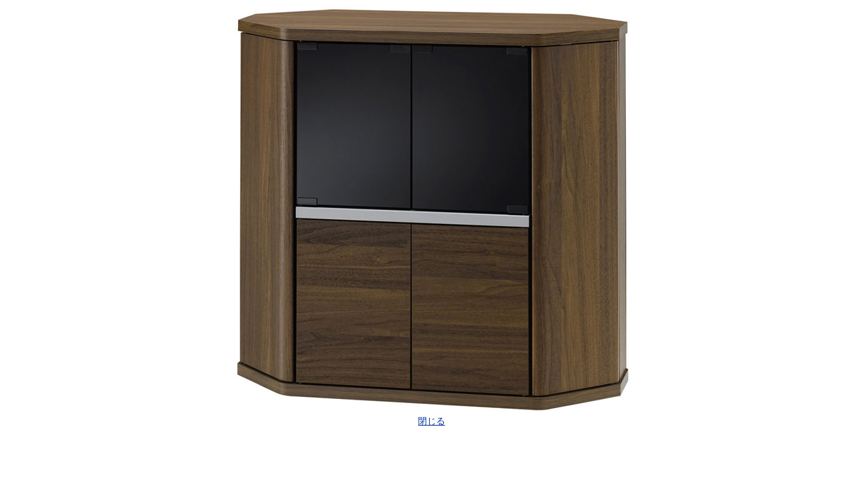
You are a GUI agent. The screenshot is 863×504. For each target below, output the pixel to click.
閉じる (431, 421)
